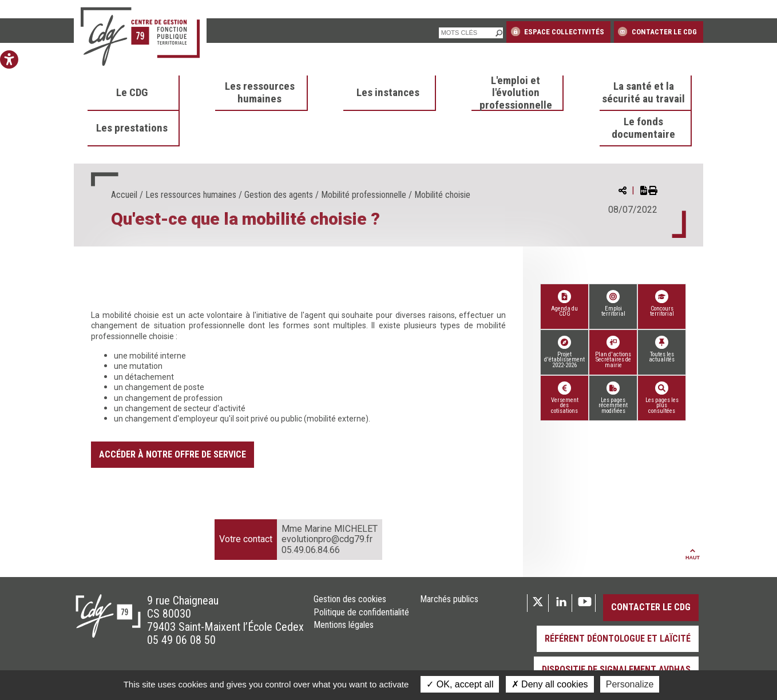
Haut (693, 555)
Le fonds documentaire (643, 128)
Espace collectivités (558, 31)
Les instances (388, 93)
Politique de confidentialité (361, 612)
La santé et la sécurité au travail (643, 93)
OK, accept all (460, 684)
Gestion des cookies (350, 599)
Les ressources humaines (260, 93)
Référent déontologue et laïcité (618, 639)
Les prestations (132, 128)
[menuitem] (134, 93)
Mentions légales (344, 625)
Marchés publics (449, 599)
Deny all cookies (550, 684)
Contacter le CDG (657, 31)
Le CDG (132, 93)
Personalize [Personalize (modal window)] (630, 684)
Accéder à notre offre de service (173, 454)
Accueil (124, 195)
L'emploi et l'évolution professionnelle (516, 93)
